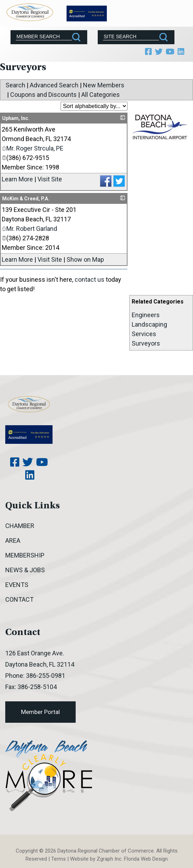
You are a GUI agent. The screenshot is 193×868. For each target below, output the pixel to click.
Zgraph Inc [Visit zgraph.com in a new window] (109, 859)
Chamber (20, 526)
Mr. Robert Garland (29, 229)
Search (15, 85)
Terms (58, 859)
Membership (25, 555)
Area (13, 540)
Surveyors (146, 343)
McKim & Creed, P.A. (26, 199)
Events (17, 585)
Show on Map (85, 259)
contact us (89, 279)
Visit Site (50, 179)
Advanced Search (54, 85)
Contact (19, 599)
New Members (104, 85)
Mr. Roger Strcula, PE (33, 148)
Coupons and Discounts (43, 95)
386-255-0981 (46, 676)
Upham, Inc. (16, 118)
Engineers (146, 315)
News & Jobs (25, 570)
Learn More (17, 179)
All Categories (101, 95)
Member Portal (40, 712)
